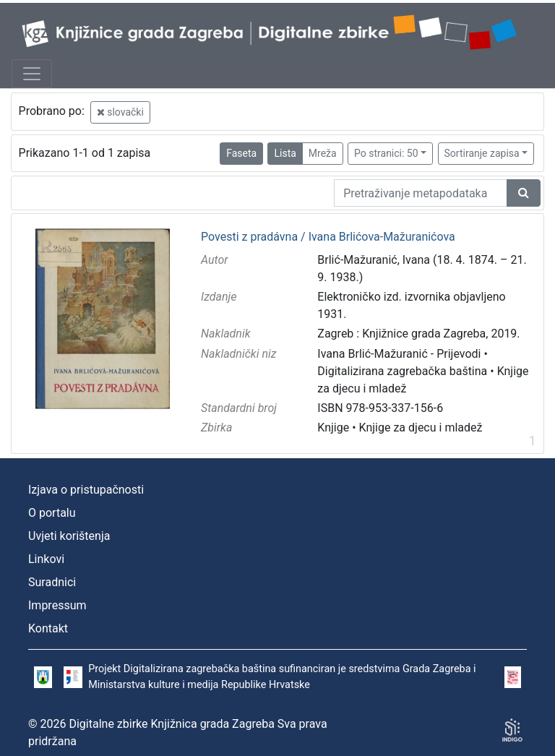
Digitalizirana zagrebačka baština (402, 371)
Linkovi (46, 559)
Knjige (333, 428)
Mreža (323, 153)
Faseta (241, 153)
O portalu (52, 513)
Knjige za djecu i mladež (421, 428)
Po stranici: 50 (386, 153)
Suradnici (52, 582)
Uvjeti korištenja (69, 536)
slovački (120, 112)
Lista (285, 153)
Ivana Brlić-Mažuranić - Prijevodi (399, 354)
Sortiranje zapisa (482, 153)
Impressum (57, 605)
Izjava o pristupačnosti (86, 490)
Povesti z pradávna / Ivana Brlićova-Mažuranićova (328, 237)
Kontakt (48, 628)
